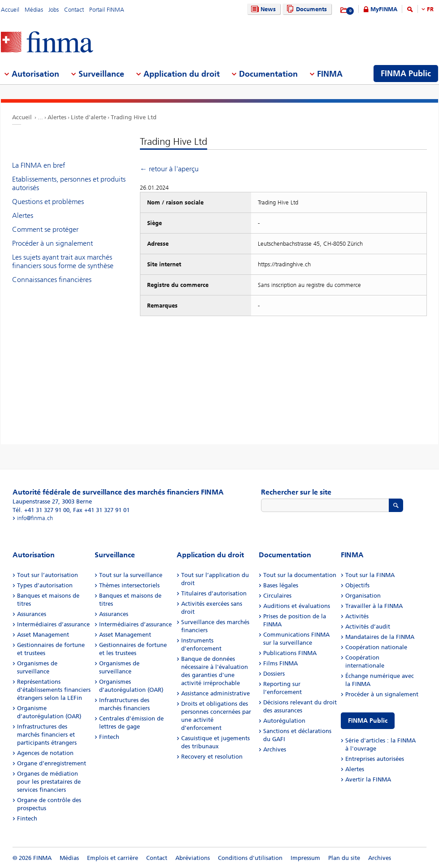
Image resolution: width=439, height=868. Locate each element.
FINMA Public (368, 721)
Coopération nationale (376, 647)
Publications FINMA (290, 653)
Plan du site (344, 858)
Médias (34, 10)
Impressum (305, 858)
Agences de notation (45, 753)
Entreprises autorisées (375, 759)
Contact (74, 10)
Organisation (363, 596)
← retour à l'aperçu (169, 169)
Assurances (32, 614)
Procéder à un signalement (52, 243)
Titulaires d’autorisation (214, 593)
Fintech (27, 818)
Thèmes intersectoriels (129, 585)
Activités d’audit (368, 627)
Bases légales (281, 585)
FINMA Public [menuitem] (406, 74)
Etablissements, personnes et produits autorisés (69, 183)
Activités (357, 616)
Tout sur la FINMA (370, 575)
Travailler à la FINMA (374, 606)
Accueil (10, 10)
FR (430, 9)
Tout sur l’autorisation (48, 575)
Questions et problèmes (48, 202)
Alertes (57, 117)
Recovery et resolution (212, 757)
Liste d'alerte (89, 117)
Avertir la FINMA (368, 779)
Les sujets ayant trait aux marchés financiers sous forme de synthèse (63, 261)
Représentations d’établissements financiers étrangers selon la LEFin (54, 690)
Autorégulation (284, 721)
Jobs (54, 10)
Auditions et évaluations (297, 606)
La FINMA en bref (39, 165)
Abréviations (193, 858)
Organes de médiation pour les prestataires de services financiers (49, 782)
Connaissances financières (52, 280)
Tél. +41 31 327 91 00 (41, 510)
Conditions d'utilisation (250, 858)
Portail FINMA (107, 10)
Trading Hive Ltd (134, 117)
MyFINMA (384, 9)
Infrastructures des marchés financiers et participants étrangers (47, 735)
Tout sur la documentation (300, 575)
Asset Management (43, 635)
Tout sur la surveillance (131, 575)
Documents (306, 9)
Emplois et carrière (113, 858)
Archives (275, 749)
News (262, 9)
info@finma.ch (35, 518)
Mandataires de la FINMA (380, 637)
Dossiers (274, 674)
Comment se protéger (45, 229)
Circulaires (277, 596)
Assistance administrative (215, 693)
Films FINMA (280, 663)
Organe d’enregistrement (52, 763)
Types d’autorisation (45, 585)
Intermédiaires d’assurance (53, 624)
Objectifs (357, 585)
